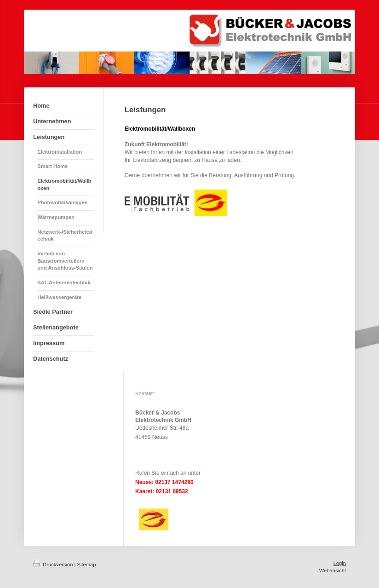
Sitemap (87, 565)
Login (340, 563)
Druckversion (54, 565)
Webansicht (333, 571)
